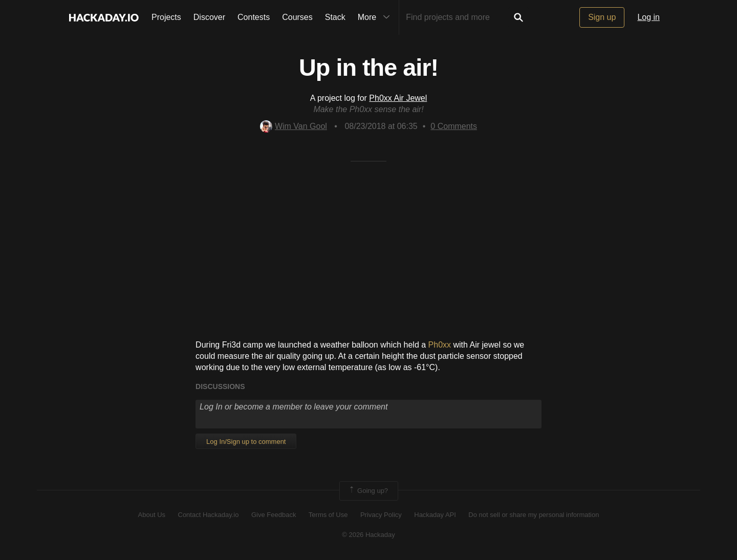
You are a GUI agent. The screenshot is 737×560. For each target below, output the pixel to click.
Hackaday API (435, 515)
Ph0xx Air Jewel (398, 98)
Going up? (368, 491)
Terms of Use (328, 515)
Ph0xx (440, 345)
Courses (297, 17)
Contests (254, 17)
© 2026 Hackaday (368, 535)
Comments (454, 126)
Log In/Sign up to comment (246, 441)
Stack (335, 17)
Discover (209, 17)
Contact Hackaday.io (209, 515)
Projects (166, 17)
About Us (152, 515)
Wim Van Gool (294, 126)
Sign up (602, 17)
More (376, 17)
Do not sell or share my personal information (534, 515)
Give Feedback (274, 515)
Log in (648, 17)
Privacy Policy (381, 515)
